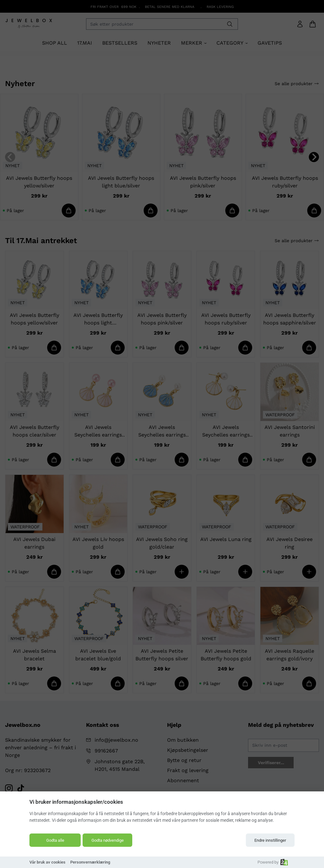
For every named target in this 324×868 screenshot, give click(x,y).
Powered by (273, 862)
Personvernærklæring (90, 862)
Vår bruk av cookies (47, 862)
